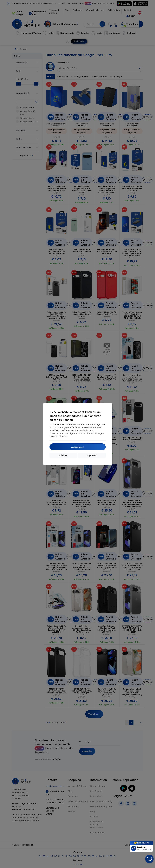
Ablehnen (63, 455)
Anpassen (92, 455)
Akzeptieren (78, 447)
